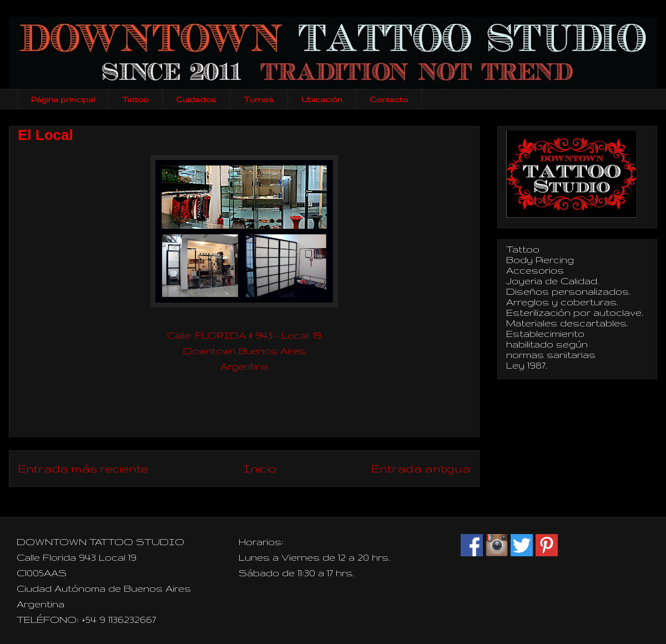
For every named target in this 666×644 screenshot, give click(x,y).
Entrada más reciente (83, 468)
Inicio (260, 468)
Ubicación (322, 99)
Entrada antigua (421, 468)
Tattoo (135, 99)
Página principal (63, 99)
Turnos (259, 99)
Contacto (389, 99)
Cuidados (196, 99)
